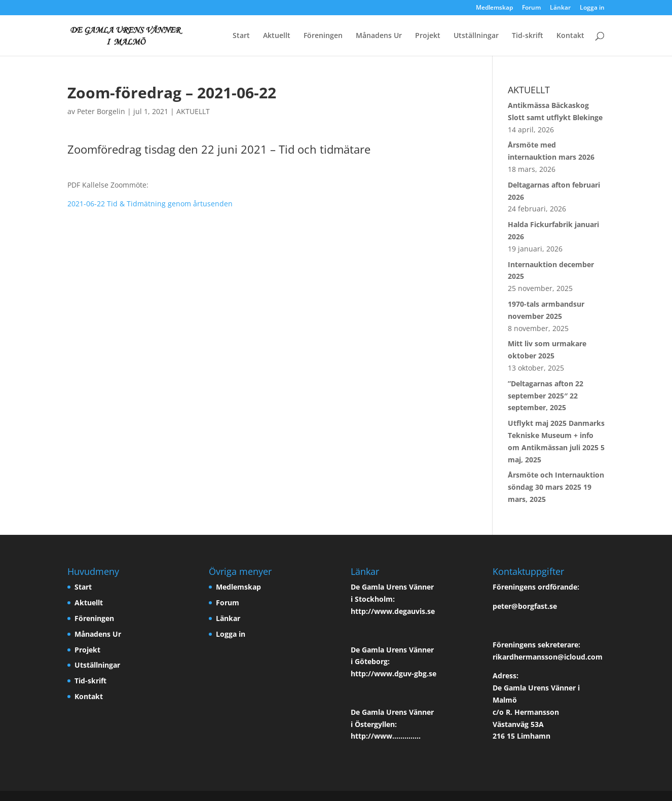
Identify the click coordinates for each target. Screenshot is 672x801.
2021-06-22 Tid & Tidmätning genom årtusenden (150, 204)
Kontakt (570, 36)
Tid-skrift (528, 36)
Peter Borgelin (101, 111)
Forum (531, 8)
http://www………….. (386, 736)
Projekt (428, 36)
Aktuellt (277, 36)
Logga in (592, 8)
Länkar (560, 8)
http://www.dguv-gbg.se (394, 673)
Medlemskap (494, 8)
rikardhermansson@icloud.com (548, 657)
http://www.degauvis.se (393, 611)
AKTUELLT (193, 111)
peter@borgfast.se (525, 606)
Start (241, 36)
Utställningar (476, 36)
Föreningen (323, 36)
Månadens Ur (379, 36)
